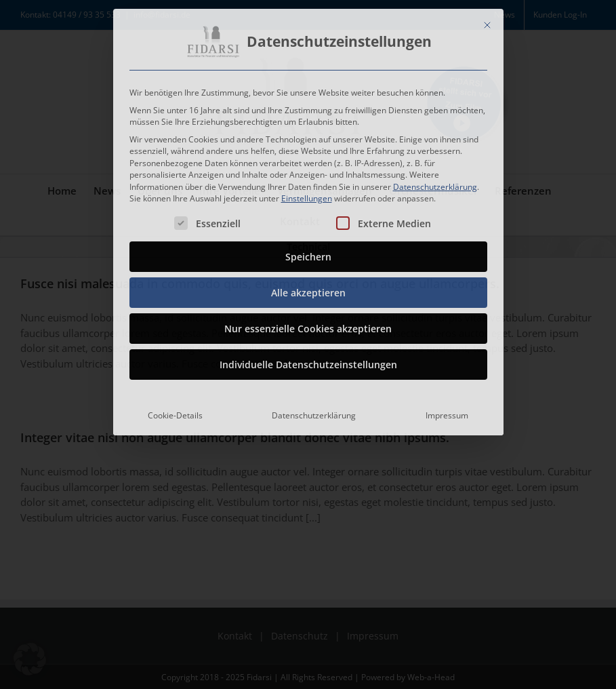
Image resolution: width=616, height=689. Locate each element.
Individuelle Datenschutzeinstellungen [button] (308, 362)
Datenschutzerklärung (435, 183)
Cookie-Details (175, 413)
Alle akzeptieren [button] (308, 290)
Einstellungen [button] (307, 196)
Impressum (447, 413)
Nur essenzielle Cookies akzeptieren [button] (308, 326)
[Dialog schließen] (487, 22)
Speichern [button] (308, 254)
